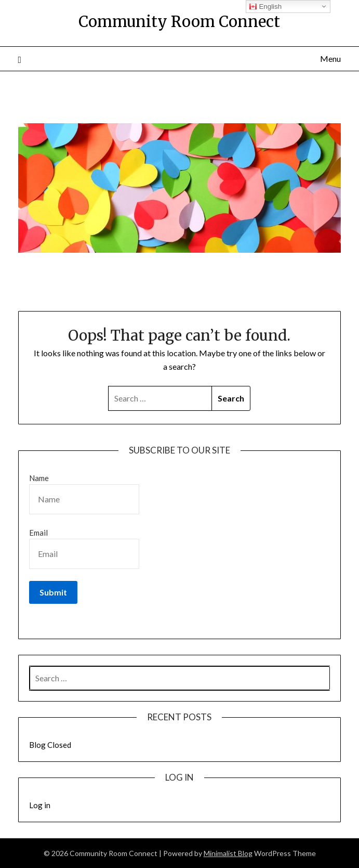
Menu (330, 59)
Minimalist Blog (228, 853)
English (265, 7)
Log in (40, 805)
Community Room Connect (179, 22)
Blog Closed (50, 745)
